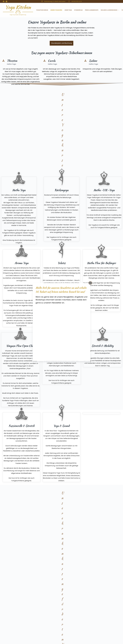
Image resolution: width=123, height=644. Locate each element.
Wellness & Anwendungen (110, 10)
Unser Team (68, 10)
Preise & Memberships (92, 10)
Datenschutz (20, 634)
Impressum (10, 634)
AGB (27, 634)
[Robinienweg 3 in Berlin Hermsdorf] (42, 1)
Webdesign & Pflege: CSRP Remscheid (32, 642)
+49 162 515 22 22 (76, 1)
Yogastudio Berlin (42, 10)
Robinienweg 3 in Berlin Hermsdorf (55, 1)
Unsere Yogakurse (56, 10)
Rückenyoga (97, 624)
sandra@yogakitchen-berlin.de (54, 627)
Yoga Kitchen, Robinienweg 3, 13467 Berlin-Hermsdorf (61, 616)
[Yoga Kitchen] (61, 331)
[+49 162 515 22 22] (69, 1)
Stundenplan (78, 10)
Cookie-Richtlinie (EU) (38, 634)
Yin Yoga (96, 619)
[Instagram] (6, 1)
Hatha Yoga (97, 616)
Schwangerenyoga (99, 622)
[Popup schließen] (90, 283)
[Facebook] (4, 1)
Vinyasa (96, 621)
